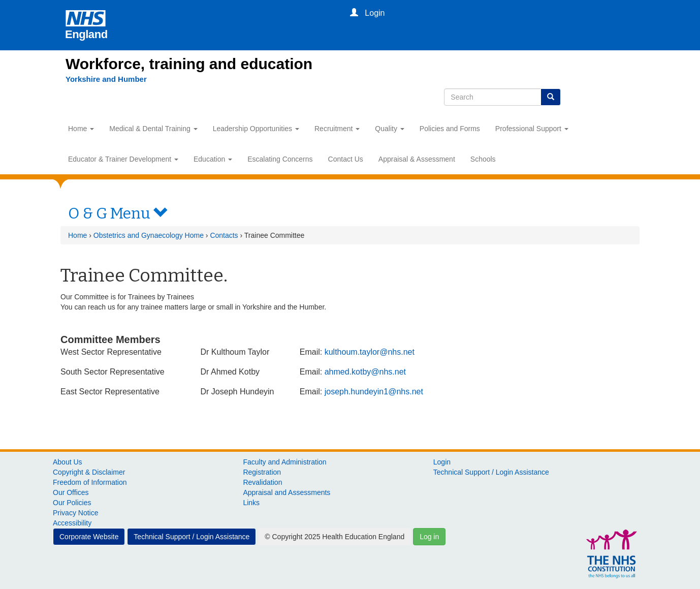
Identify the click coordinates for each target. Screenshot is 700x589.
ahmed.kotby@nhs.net (365, 372)
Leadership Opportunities (256, 129)
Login (442, 462)
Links (251, 503)
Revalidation (262, 482)
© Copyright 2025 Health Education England (335, 537)
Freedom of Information (90, 482)
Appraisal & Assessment (417, 159)
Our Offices (71, 492)
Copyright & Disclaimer (89, 472)
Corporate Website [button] (89, 537)
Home (81, 129)
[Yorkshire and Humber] (106, 79)
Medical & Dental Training (153, 129)
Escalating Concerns (280, 159)
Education (213, 159)
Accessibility (72, 523)
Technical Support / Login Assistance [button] (192, 537)
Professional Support (532, 129)
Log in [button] (429, 537)
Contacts (224, 235)
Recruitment (337, 129)
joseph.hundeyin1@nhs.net (374, 392)
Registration (262, 472)
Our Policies (72, 503)
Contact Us (346, 159)
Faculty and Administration (284, 462)
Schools (483, 159)
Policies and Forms (450, 129)
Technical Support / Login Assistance (491, 472)
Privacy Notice (75, 513)
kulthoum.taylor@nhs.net (370, 352)
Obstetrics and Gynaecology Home (149, 235)
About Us (68, 462)
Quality (389, 129)
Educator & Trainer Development (123, 159)
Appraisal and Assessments (287, 492)
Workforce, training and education (189, 64)
